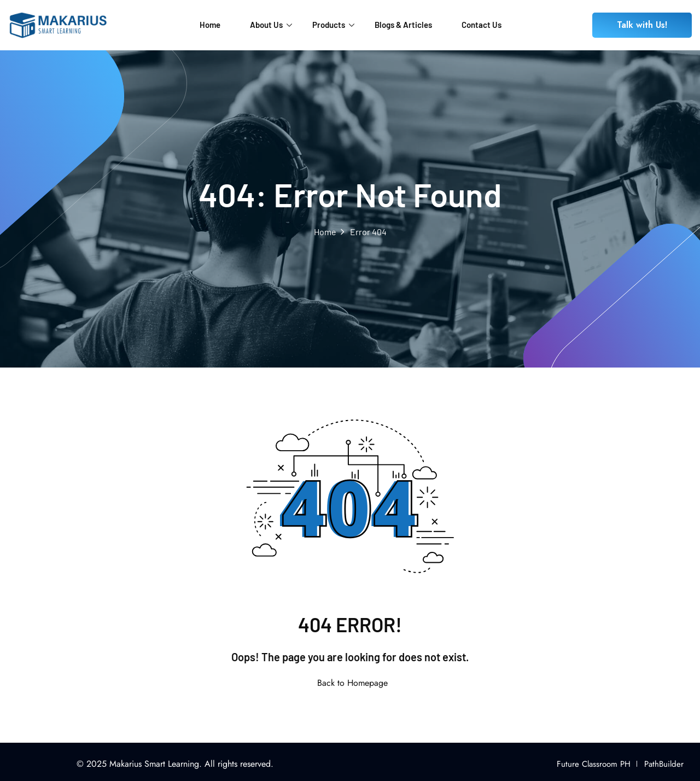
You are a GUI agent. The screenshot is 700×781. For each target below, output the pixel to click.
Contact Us (482, 25)
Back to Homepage (350, 683)
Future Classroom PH (594, 764)
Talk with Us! (642, 25)
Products (333, 25)
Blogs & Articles (403, 25)
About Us (271, 25)
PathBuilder (664, 764)
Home (210, 25)
